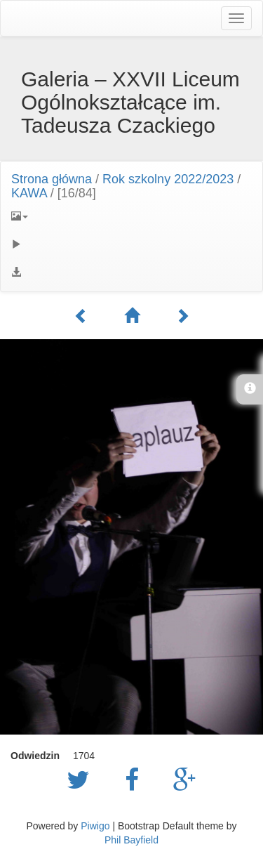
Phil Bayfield (131, 840)
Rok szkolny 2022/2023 (168, 179)
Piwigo (95, 826)
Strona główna (52, 179)
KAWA (29, 193)
